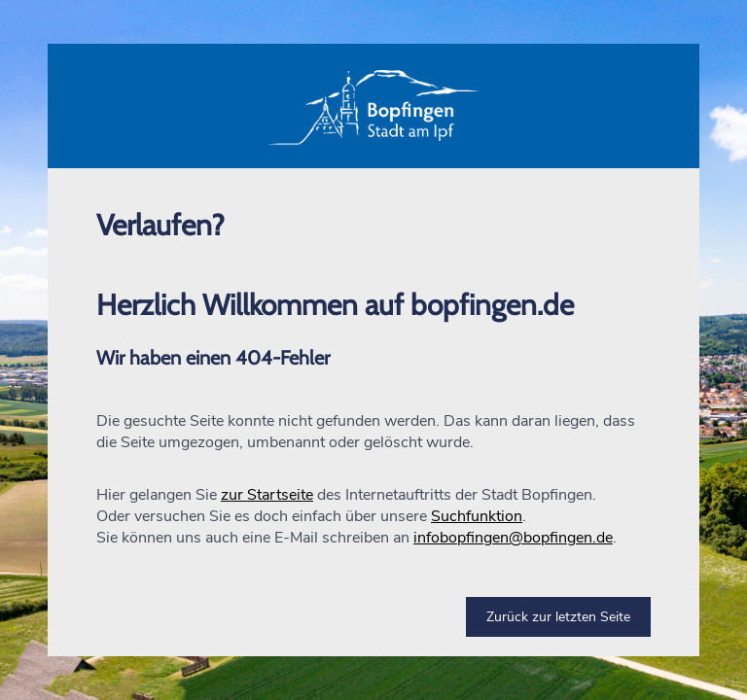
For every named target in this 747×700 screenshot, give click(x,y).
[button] (373, 106)
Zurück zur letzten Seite (558, 617)
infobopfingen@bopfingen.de (513, 538)
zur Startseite (267, 495)
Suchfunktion (477, 516)
